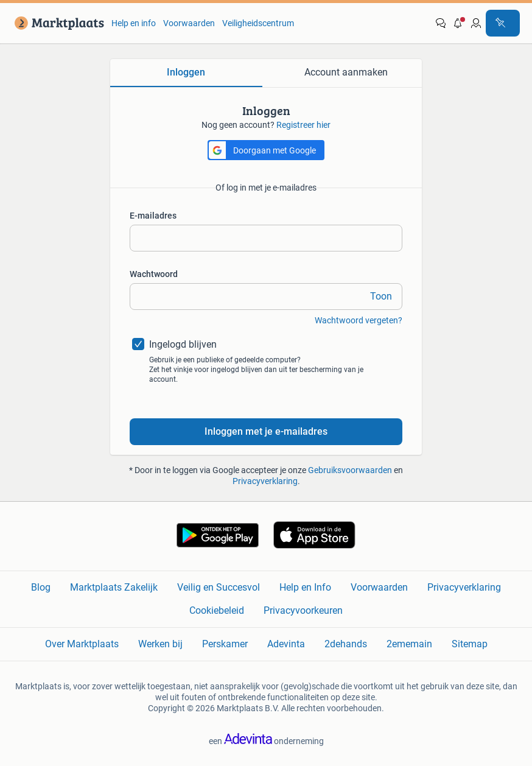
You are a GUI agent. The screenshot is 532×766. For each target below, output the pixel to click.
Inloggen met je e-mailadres (266, 431)
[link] (57, 23)
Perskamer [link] (225, 644)
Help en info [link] (134, 23)
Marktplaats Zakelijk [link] (114, 587)
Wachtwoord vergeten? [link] (359, 320)
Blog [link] (41, 587)
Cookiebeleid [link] (217, 610)
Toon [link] (381, 296)
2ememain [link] (409, 644)
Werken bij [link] (160, 644)
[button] (458, 23)
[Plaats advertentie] (503, 23)
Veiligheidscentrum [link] (258, 23)
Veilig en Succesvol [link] (219, 587)
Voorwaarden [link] (189, 23)
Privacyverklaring (265, 481)
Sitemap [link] (470, 644)
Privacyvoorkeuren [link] (303, 610)
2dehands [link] (346, 644)
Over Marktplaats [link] (82, 644)
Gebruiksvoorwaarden (350, 470)
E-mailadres (153, 216)
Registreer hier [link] (303, 125)
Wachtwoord (154, 274)
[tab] (186, 73)
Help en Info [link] (305, 587)
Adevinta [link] (286, 644)
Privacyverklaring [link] (464, 587)
